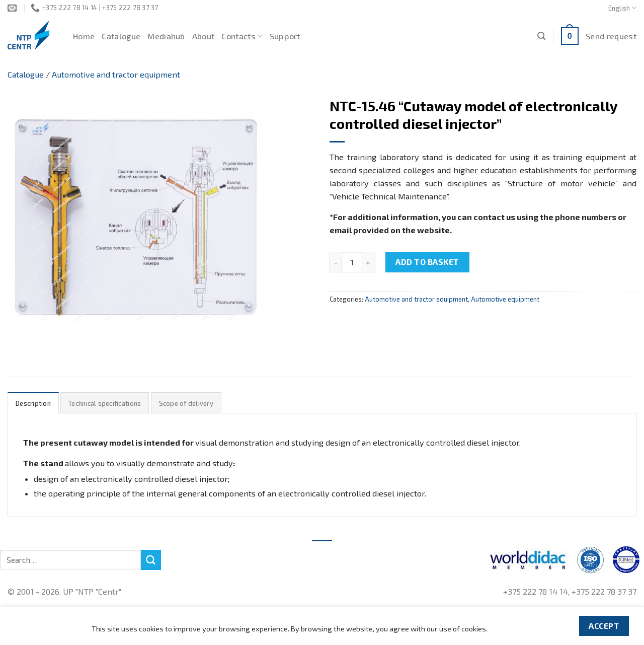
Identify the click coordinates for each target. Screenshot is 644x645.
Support (285, 36)
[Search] (541, 36)
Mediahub (166, 36)
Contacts (242, 36)
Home (84, 36)
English (622, 8)
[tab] (33, 403)
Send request (611, 36)
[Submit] (151, 560)
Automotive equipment (505, 299)
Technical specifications (105, 403)
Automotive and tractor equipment (116, 74)
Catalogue (121, 36)
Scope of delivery (186, 403)
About (204, 36)
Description (33, 403)
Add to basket (427, 262)
